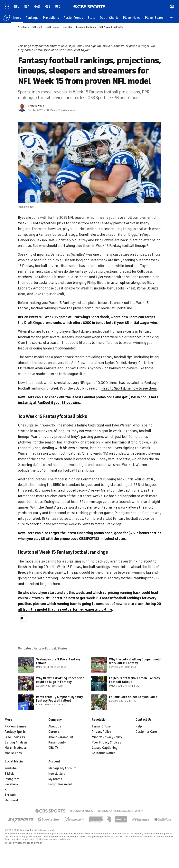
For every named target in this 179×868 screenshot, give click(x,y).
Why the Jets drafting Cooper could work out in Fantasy (135, 661)
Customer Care (146, 732)
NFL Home (23, 27)
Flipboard (11, 800)
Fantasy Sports (15, 732)
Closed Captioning (105, 748)
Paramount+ (57, 743)
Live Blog (68, 27)
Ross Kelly (38, 106)
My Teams (55, 779)
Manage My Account (62, 768)
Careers (54, 732)
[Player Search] (155, 18)
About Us (55, 726)
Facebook (11, 784)
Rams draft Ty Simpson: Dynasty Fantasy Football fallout (59, 699)
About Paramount (61, 737)
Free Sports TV (15, 737)
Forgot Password (60, 784)
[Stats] (91, 18)
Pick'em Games (15, 726)
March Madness (16, 748)
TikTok (9, 774)
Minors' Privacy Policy (107, 737)
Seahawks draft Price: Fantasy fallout (58, 661)
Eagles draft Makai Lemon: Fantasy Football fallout (135, 680)
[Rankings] (32, 18)
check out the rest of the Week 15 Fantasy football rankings (75, 524)
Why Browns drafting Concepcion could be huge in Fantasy (60, 680)
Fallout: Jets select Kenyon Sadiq (133, 697)
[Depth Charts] (109, 18)
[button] (172, 18)
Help (139, 726)
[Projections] (51, 18)
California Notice (104, 753)
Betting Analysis (16, 743)
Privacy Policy (101, 732)
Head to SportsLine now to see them (129, 388)
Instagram (12, 779)
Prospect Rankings (86, 27)
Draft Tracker (52, 27)
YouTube (11, 768)
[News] (17, 18)
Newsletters (57, 774)
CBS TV (53, 748)
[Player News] (132, 18)
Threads (10, 795)
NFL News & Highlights (111, 27)
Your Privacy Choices (106, 743)
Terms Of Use (101, 726)
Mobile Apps (13, 753)
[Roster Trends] (73, 18)
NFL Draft (37, 27)
